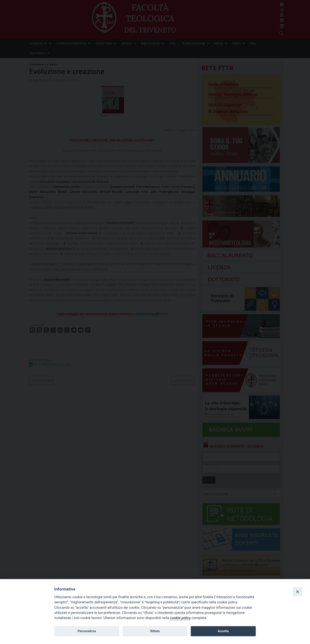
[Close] (298, 592)
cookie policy (181, 618)
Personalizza (87, 631)
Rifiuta (155, 631)
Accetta (223, 631)
